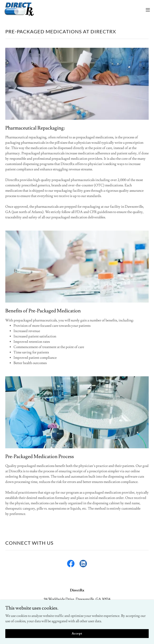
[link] (19, 10)
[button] (148, 10)
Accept (77, 633)
